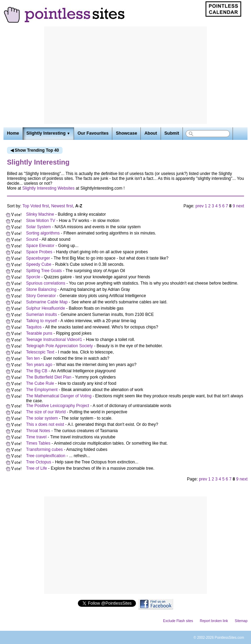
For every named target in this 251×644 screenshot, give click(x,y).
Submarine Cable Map (47, 302)
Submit (172, 133)
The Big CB (37, 371)
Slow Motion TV (41, 221)
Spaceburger (38, 258)
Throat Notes (38, 431)
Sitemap (241, 621)
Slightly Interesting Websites (48, 188)
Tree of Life (37, 468)
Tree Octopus (39, 462)
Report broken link (214, 621)
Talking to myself (42, 321)
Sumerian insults (42, 315)
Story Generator (41, 296)
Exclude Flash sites (178, 621)
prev (199, 206)
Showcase (126, 133)
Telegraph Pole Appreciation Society (59, 346)
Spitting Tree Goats (44, 271)
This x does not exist (45, 424)
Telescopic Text (40, 352)
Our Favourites (93, 133)
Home (13, 133)
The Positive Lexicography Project (58, 406)
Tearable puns (39, 333)
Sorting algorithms (43, 233)
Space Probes (39, 252)
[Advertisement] (125, 75)
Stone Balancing (41, 289)
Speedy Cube (39, 264)
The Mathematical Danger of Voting (59, 396)
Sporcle (33, 277)
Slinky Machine (40, 214)
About (151, 133)
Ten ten (33, 358)
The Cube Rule (40, 383)
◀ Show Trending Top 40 (35, 150)
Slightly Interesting (48, 133)
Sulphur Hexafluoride (46, 308)
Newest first (62, 206)
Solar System (38, 227)
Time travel (36, 437)
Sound (32, 239)
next (240, 206)
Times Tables (38, 443)
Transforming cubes (44, 450)
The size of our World (46, 412)
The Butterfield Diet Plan (49, 377)
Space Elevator (40, 246)
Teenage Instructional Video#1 (54, 340)
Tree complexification (46, 456)
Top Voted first (35, 206)
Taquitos (34, 327)
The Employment (42, 390)
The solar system (42, 418)
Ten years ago (39, 365)
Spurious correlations (46, 283)
